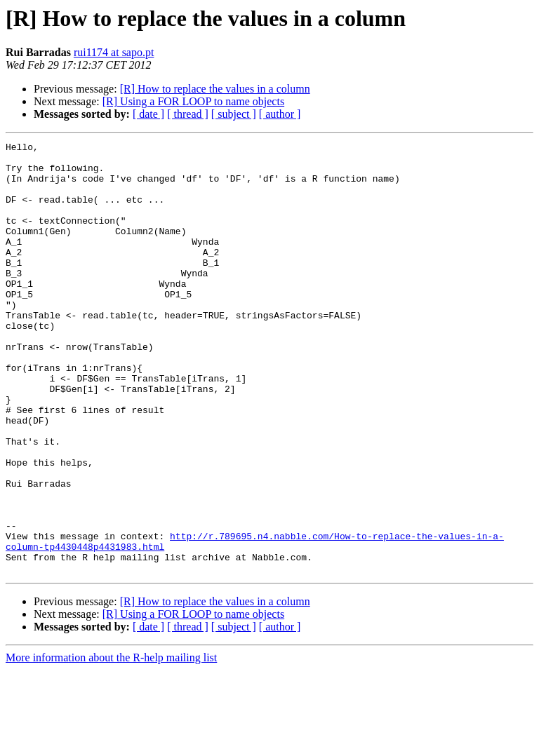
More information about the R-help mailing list (111, 744)
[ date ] (148, 114)
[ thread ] (188, 114)
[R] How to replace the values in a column (215, 89)
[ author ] (280, 114)
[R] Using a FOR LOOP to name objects (193, 101)
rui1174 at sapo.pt (114, 52)
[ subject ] (234, 114)
